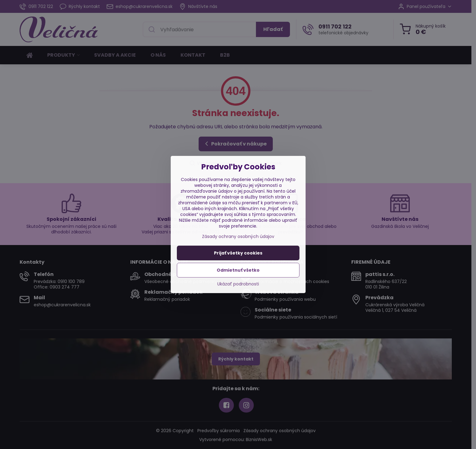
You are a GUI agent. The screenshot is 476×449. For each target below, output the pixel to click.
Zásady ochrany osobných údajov (238, 236)
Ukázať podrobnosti (238, 284)
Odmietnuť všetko (238, 270)
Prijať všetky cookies (238, 253)
